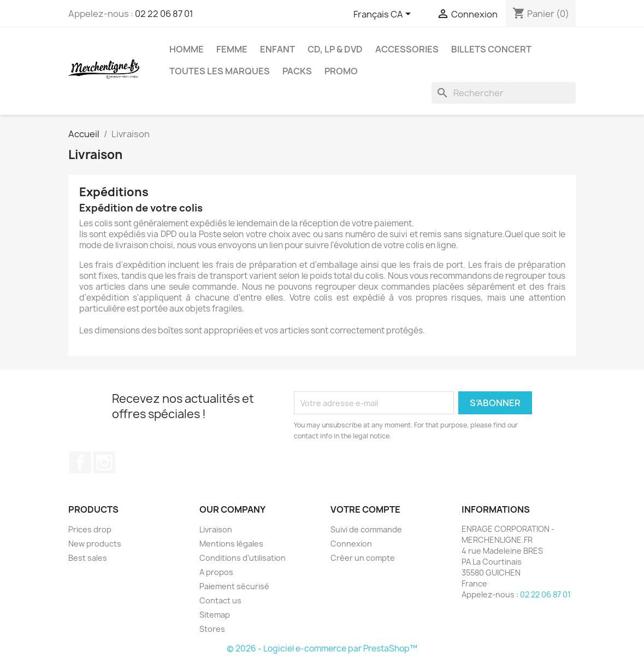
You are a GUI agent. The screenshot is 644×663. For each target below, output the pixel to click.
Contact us (220, 600)
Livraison (216, 529)
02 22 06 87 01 (164, 14)
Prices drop (90, 529)
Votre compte (365, 509)
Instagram (104, 462)
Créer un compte (363, 558)
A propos (216, 572)
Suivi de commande (366, 529)
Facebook (80, 462)
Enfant (277, 49)
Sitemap (215, 615)
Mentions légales (231, 544)
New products (95, 544)
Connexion (351, 544)
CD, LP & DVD (335, 49)
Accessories (407, 49)
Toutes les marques (220, 71)
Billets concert (491, 49)
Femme (232, 49)
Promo (341, 71)
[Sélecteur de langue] (384, 15)
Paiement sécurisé (234, 586)
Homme (187, 49)
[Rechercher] (504, 93)
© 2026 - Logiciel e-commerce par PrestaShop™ (322, 649)
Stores (212, 629)
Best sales (88, 558)
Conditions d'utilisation (243, 558)
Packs (297, 71)
